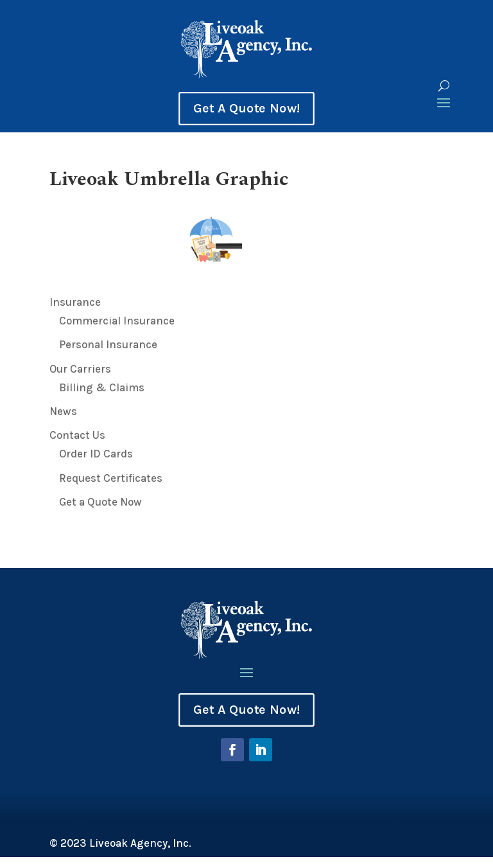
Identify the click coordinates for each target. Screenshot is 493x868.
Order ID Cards (96, 454)
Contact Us (77, 435)
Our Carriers (80, 369)
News (63, 411)
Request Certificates (111, 478)
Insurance (75, 302)
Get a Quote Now (100, 502)
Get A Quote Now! (246, 109)
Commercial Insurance (117, 321)
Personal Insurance (108, 344)
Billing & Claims (102, 387)
